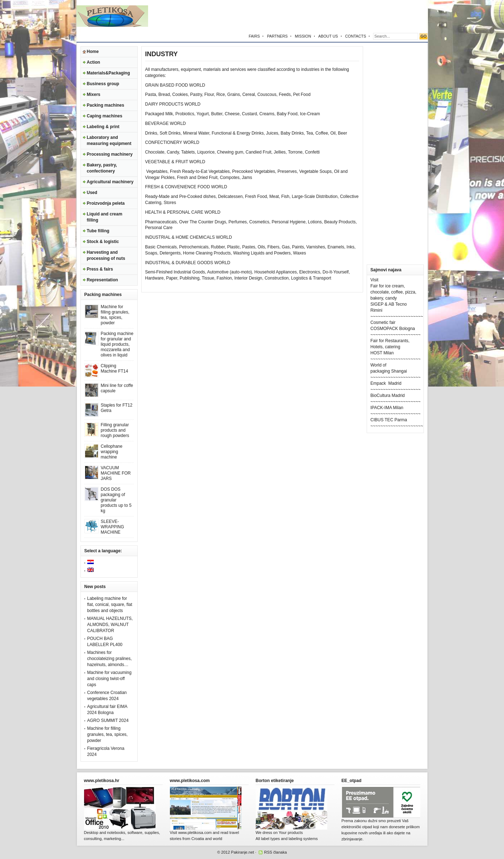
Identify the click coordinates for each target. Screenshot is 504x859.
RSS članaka (275, 852)
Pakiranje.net (243, 852)
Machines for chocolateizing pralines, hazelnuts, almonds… (110, 659)
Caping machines (105, 116)
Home (93, 52)
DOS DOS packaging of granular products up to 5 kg (116, 500)
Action (94, 62)
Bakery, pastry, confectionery (102, 168)
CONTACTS (356, 36)
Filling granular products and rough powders (115, 430)
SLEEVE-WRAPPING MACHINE (112, 527)
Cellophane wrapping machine (112, 452)
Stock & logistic (103, 242)
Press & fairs (100, 269)
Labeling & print (103, 127)
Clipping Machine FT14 (115, 368)
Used (92, 193)
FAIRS (254, 36)
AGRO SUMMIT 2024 (108, 720)
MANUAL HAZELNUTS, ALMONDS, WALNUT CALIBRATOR (110, 625)
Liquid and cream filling (105, 217)
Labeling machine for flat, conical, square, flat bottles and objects (110, 605)
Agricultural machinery (110, 182)
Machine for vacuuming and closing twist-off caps (109, 679)
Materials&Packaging (109, 73)
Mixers (94, 94)
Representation (102, 280)
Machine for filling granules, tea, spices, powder (115, 315)
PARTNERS (277, 36)
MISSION (303, 36)
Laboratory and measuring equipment (109, 140)
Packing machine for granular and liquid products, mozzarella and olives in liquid (117, 344)
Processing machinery (110, 154)
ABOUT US (328, 36)
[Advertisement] (344, 16)
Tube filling (98, 231)
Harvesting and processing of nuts (106, 255)
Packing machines (106, 105)
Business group (103, 84)
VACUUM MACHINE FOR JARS (116, 473)
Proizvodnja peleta (106, 203)
